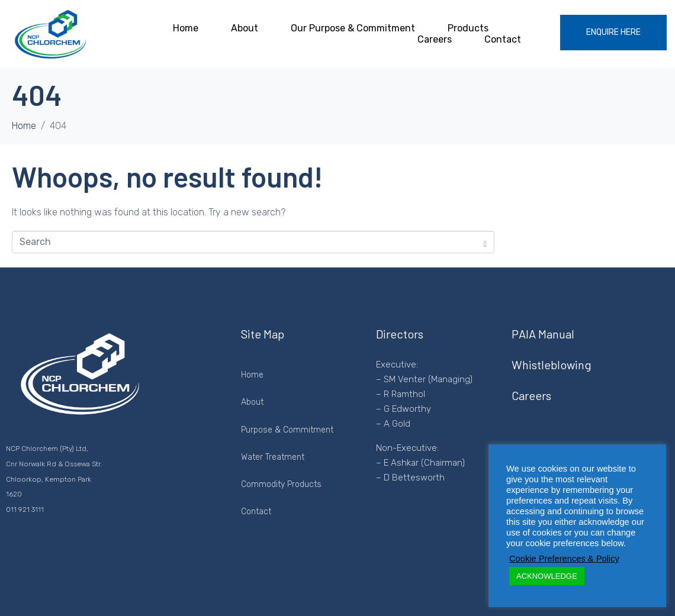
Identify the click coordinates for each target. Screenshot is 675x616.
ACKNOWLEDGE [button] (547, 576)
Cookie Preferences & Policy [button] (564, 559)
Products (468, 28)
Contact (503, 39)
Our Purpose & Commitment (353, 28)
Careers (435, 39)
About (245, 28)
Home (186, 28)
